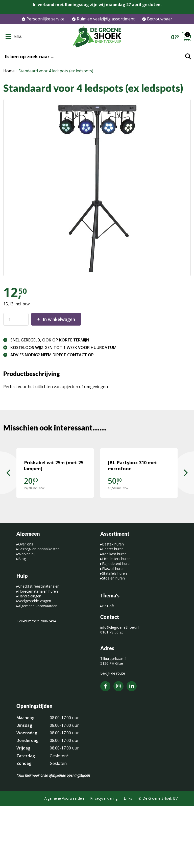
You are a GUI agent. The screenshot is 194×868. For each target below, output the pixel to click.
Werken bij (27, 616)
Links (128, 861)
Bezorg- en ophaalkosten (39, 611)
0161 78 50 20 (112, 694)
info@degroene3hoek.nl (120, 689)
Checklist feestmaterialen (39, 648)
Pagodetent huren (117, 626)
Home (9, 71)
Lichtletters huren (116, 621)
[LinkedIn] (132, 748)
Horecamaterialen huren (38, 653)
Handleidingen (30, 658)
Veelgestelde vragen (35, 663)
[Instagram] (118, 748)
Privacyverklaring (104, 861)
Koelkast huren (114, 616)
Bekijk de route (113, 735)
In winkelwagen (61, 319)
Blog (22, 621)
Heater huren (113, 611)
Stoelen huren (113, 640)
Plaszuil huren (113, 631)
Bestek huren (113, 606)
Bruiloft (108, 668)
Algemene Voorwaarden (64, 861)
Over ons (26, 606)
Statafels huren (114, 635)
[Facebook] (105, 748)
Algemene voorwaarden (38, 668)
